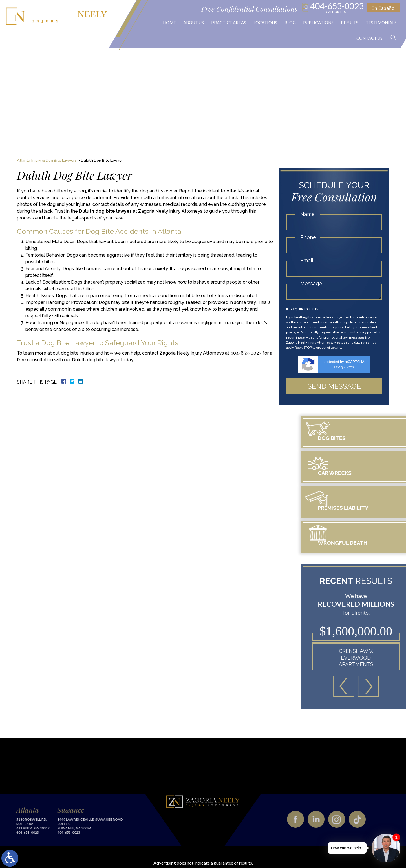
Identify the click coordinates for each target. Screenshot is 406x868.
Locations (265, 23)
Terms (350, 367)
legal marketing (183, 851)
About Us (194, 23)
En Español (383, 8)
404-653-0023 (337, 7)
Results (350, 23)
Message (311, 283)
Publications (318, 23)
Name (307, 214)
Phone (308, 237)
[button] (395, 656)
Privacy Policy (303, 850)
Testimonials (381, 23)
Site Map (252, 850)
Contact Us (368, 38)
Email (307, 260)
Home (169, 23)
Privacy (339, 367)
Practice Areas (229, 23)
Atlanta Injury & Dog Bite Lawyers (47, 160)
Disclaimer (275, 850)
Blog (290, 23)
